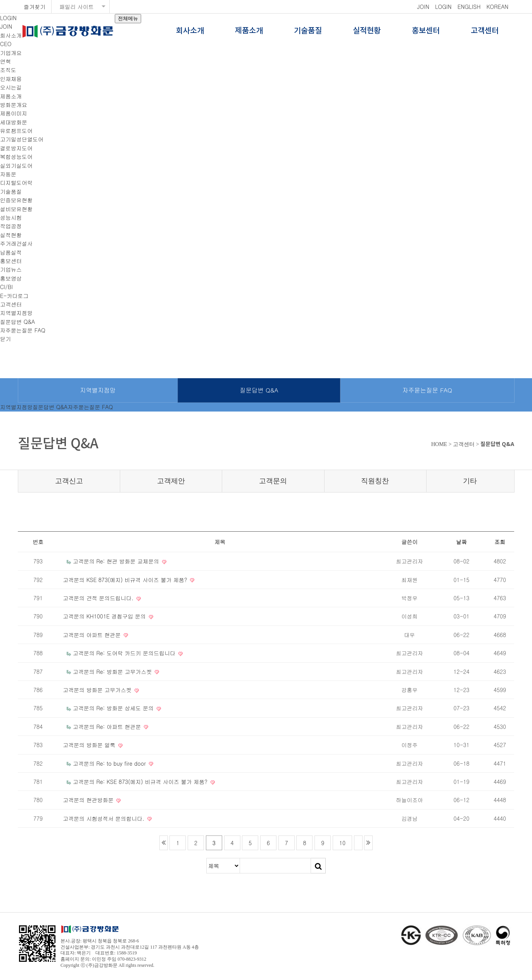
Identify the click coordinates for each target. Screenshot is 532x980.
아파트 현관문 (104, 635)
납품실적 (11, 252)
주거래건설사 (16, 243)
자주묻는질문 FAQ (23, 330)
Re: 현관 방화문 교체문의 (129, 561)
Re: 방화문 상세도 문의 (126, 708)
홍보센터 (426, 31)
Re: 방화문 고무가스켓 (125, 672)
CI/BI (6, 287)
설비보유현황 (16, 209)
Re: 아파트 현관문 (119, 727)
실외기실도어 (16, 165)
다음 (358, 843)
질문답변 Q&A (17, 322)
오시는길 (11, 87)
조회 (500, 542)
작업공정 (11, 226)
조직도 (8, 70)
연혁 (5, 61)
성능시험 (11, 217)
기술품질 (308, 31)
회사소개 (190, 31)
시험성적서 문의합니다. (116, 818)
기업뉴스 (11, 269)
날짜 (461, 542)
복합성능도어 (16, 157)
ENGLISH (469, 7)
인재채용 (11, 79)
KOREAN (497, 7)
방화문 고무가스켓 (110, 690)
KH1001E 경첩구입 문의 (117, 616)
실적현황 (367, 31)
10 (342, 843)
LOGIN (443, 7)
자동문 (8, 174)
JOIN (423, 7)
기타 (470, 481)
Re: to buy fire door (122, 763)
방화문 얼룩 (102, 745)
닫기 (5, 339)
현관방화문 (101, 800)
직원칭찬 (375, 481)
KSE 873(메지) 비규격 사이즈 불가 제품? (138, 580)
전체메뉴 (128, 18)
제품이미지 (14, 113)
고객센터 (485, 31)
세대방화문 (14, 122)
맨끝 (368, 843)
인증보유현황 (16, 200)
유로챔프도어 (16, 131)
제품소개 (249, 31)
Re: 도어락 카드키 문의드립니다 (137, 653)
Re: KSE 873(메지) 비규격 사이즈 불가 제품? (153, 782)
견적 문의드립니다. (111, 598)
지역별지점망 (16, 313)
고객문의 (273, 481)
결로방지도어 (16, 148)
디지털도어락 (16, 183)
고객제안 (171, 481)
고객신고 (69, 481)
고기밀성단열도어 (22, 139)
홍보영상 (11, 278)
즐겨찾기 (35, 7)
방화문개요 (14, 105)
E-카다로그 (14, 296)
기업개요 (11, 53)
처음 (164, 843)
